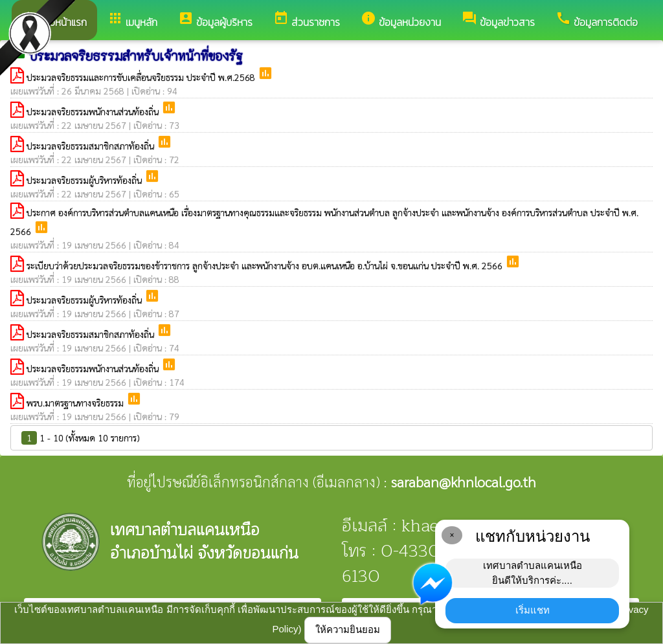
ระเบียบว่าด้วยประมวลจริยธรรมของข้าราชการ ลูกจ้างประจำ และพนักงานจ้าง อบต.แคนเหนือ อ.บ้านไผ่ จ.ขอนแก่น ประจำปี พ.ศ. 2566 (266, 265)
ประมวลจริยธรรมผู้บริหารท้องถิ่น (85, 180)
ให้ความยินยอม (348, 629)
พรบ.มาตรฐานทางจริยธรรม (76, 403)
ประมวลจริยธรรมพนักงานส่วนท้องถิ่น (94, 111)
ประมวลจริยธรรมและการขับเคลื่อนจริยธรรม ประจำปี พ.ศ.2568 (142, 77)
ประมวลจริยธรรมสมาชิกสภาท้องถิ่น (92, 146)
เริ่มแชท (533, 610)
